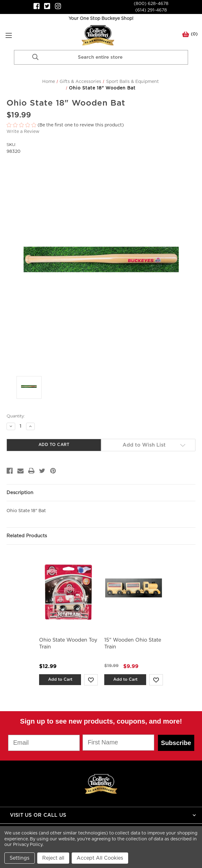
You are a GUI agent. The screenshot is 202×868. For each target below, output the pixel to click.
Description (20, 493)
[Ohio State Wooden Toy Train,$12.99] (68, 592)
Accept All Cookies (100, 858)
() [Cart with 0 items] (190, 35)
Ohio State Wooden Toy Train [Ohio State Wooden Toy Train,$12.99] (68, 643)
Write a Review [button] (23, 132)
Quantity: (16, 416)
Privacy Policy (28, 845)
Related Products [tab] (27, 536)
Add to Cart (60, 680)
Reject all (53, 858)
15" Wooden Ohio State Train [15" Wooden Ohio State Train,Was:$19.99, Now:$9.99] (133, 643)
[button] (101, 125)
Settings (20, 858)
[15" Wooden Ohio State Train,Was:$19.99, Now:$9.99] (134, 592)
